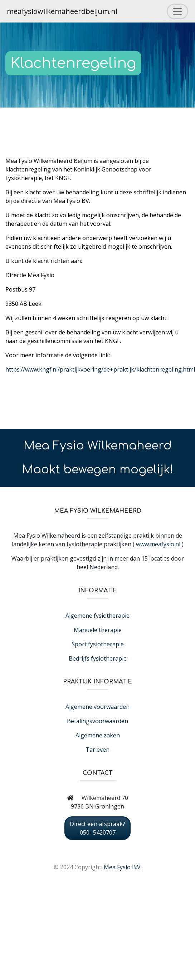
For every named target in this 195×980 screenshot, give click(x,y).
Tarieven (97, 750)
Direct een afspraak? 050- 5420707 (97, 828)
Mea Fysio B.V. (123, 867)
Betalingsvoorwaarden (97, 721)
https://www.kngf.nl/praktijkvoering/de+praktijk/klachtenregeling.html (100, 369)
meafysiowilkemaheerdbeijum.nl (62, 11)
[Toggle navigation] (177, 11)
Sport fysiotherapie (98, 644)
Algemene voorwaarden (97, 707)
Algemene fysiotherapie (97, 616)
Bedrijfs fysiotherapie (98, 658)
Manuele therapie (98, 630)
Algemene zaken (98, 735)
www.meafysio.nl (158, 544)
